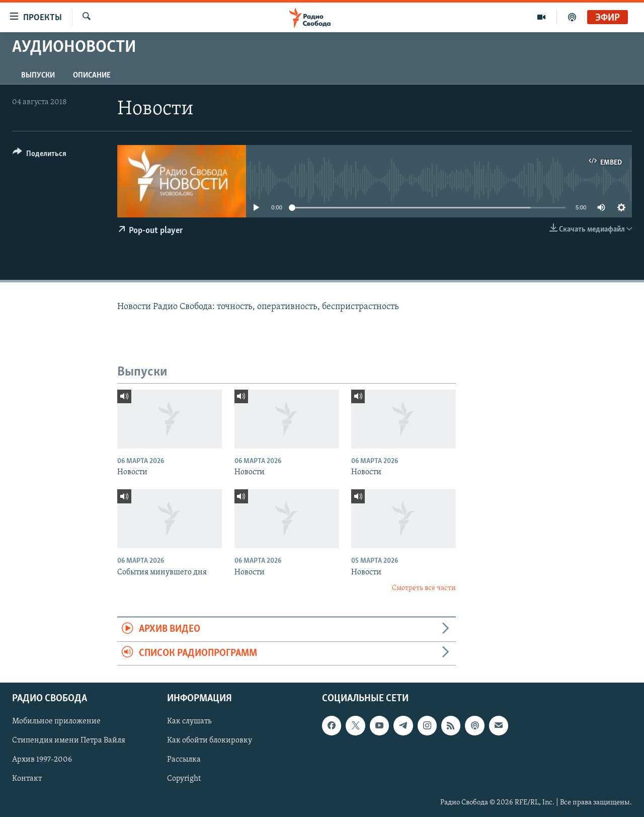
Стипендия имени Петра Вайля (69, 741)
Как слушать (189, 722)
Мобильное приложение (56, 722)
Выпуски (38, 76)
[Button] (39, 155)
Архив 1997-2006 (42, 760)
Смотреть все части (424, 588)
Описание (92, 76)
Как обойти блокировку (210, 741)
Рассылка (184, 760)
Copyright (184, 779)
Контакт (27, 779)
